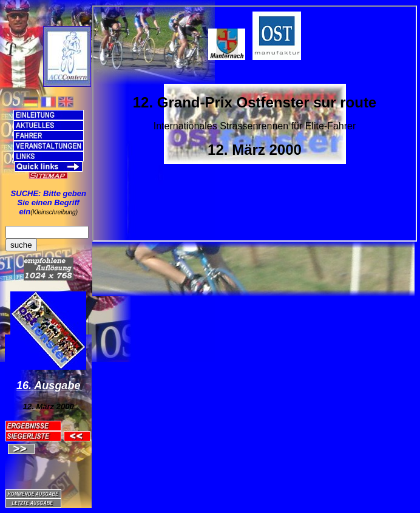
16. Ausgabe (48, 386)
